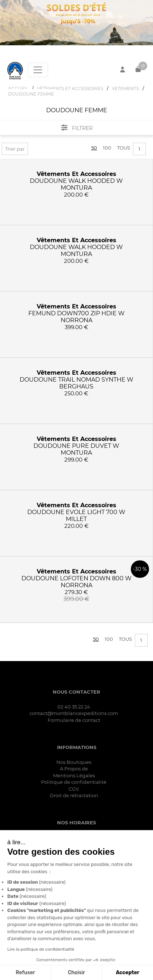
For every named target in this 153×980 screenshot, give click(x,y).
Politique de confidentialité (74, 782)
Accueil (18, 89)
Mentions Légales (74, 775)
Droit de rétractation (74, 795)
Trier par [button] (15, 149)
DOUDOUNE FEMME (31, 94)
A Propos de (74, 769)
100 (107, 148)
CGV (74, 789)
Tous (124, 148)
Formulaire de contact (74, 720)
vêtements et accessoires (76, 174)
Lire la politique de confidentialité (40, 949)
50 (94, 148)
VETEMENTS (125, 89)
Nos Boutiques (74, 762)
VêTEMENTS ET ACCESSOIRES (70, 89)
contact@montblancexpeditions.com (74, 713)
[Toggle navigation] (38, 70)
